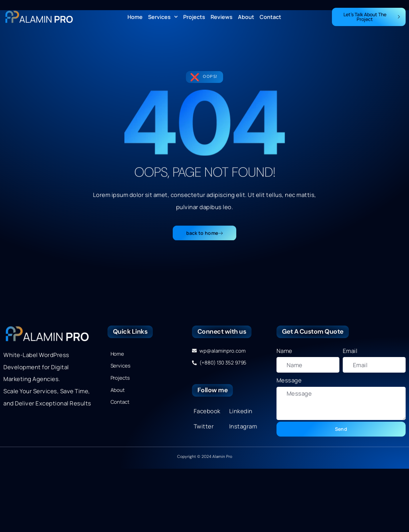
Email (350, 351)
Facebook (207, 411)
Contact (270, 17)
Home (135, 17)
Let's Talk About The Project (372, 17)
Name (284, 351)
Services (163, 17)
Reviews (222, 17)
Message (289, 380)
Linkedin (241, 411)
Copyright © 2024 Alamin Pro (205, 457)
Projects (194, 17)
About (246, 17)
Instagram (243, 426)
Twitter (204, 426)
